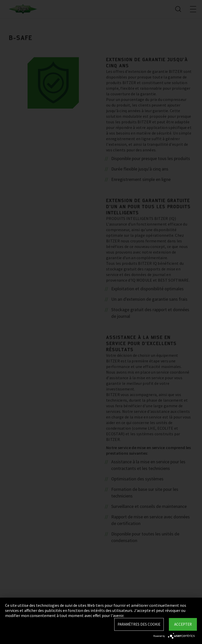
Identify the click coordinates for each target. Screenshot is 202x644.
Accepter (183, 624)
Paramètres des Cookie (139, 624)
